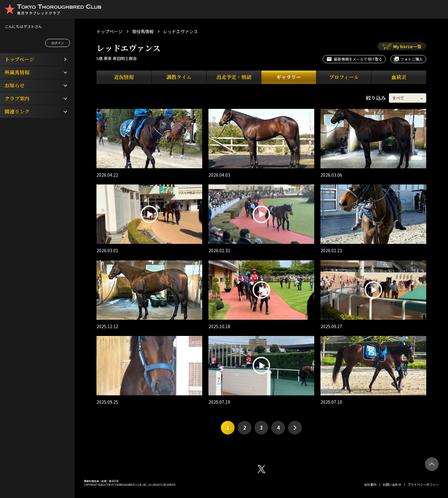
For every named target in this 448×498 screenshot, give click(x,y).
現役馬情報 (143, 31)
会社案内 (370, 484)
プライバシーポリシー (423, 484)
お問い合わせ (392, 484)
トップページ (110, 31)
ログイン (58, 43)
